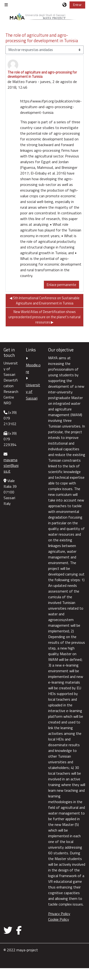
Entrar (77, 5)
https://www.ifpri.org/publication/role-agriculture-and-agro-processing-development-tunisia (51, 107)
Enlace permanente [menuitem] (61, 285)
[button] (65, 5)
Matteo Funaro (25, 82)
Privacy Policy (59, 914)
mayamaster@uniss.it (11, 465)
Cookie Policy (59, 919)
